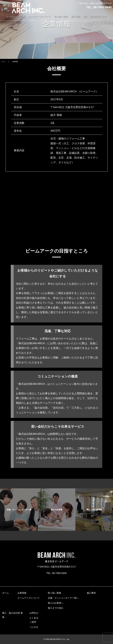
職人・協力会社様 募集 (95, 17)
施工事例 (76, 17)
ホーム (10, 17)
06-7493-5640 (102, 7)
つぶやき (34, 627)
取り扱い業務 (61, 17)
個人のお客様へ (56, 603)
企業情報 (21, 17)
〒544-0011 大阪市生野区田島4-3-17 (95, 3)
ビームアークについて (40, 17)
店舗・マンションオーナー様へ (63, 598)
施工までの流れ (56, 608)
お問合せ (34, 613)
